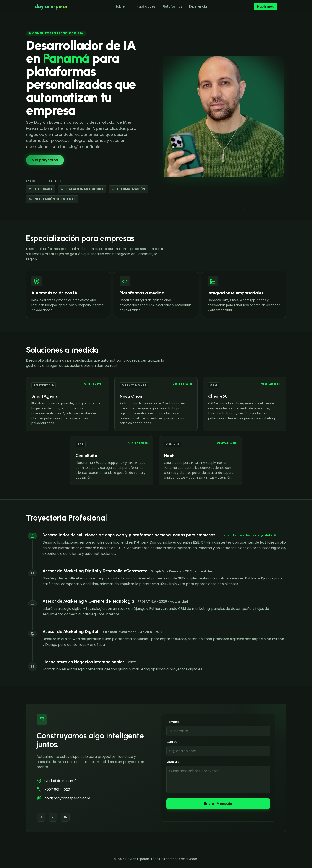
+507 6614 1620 (57, 789)
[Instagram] (41, 817)
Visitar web (94, 384)
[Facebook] (65, 817)
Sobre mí (122, 6)
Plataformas (172, 6)
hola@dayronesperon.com (67, 798)
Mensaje (173, 762)
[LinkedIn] (53, 817)
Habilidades (146, 6)
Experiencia (198, 6)
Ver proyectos (45, 160)
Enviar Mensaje (218, 804)
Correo (172, 742)
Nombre (173, 722)
